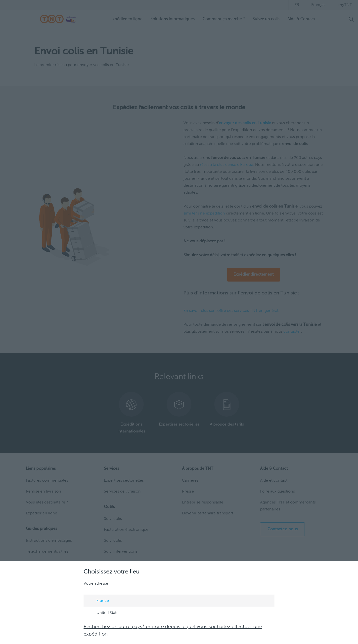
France (98, 601)
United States (104, 613)
